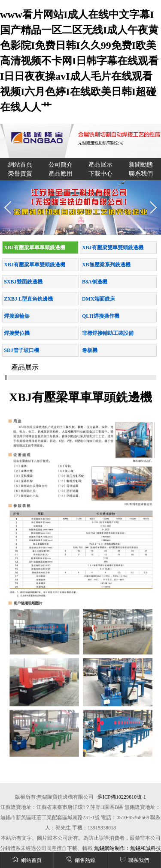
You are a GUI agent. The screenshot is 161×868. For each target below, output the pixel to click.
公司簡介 (61, 165)
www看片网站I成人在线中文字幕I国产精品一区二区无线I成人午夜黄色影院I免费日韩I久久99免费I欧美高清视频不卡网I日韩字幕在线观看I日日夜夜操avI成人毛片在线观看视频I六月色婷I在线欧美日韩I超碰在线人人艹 (79, 61)
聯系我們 (134, 860)
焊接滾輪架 (17, 316)
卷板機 (90, 350)
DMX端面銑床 (99, 299)
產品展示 (100, 165)
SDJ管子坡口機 (21, 350)
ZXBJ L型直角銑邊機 (28, 299)
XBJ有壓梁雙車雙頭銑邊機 (113, 248)
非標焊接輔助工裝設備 (108, 333)
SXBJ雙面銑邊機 (23, 282)
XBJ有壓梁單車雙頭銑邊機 (35, 265)
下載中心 (100, 174)
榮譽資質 (20, 174)
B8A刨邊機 (95, 282)
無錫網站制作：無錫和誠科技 (128, 848)
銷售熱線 (80, 860)
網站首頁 (27, 860)
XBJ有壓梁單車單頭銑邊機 (35, 248)
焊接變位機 (17, 333)
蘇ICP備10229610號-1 (122, 797)
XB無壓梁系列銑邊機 (106, 265)
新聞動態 (141, 165)
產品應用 (61, 174)
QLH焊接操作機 (101, 316)
